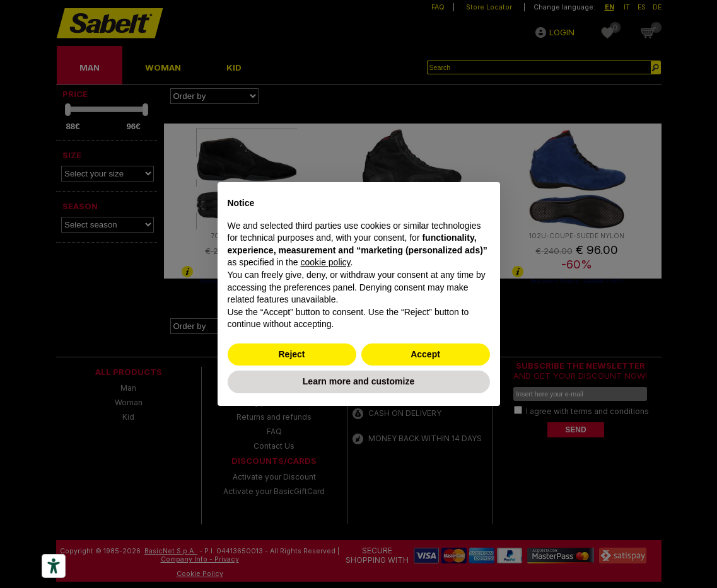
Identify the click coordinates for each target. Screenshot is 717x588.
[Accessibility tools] (54, 566)
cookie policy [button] (325, 262)
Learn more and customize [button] (358, 381)
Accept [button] (425, 354)
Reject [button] (291, 354)
